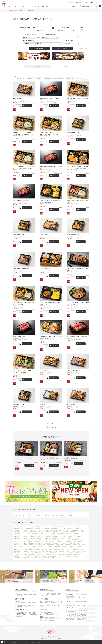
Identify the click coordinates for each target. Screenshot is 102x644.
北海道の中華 (75, 514)
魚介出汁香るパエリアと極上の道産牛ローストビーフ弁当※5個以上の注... (77, 167)
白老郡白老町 (48, 543)
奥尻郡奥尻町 (35, 533)
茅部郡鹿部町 (47, 538)
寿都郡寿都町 (72, 543)
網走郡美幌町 (17, 529)
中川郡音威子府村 (55, 548)
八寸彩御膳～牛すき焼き (74, 132)
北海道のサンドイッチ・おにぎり (51, 516)
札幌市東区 (23, 542)
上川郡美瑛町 (70, 537)
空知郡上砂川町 (32, 545)
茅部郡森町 (54, 538)
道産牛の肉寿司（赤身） (20, 337)
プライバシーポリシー (23, 642)
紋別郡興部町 (24, 555)
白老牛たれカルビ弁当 (71, 458)
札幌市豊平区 (83, 540)
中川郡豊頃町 (63, 548)
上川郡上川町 (17, 537)
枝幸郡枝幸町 (73, 532)
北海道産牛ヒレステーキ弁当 (21, 200)
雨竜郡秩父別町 (32, 532)
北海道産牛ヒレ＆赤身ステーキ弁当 (50, 98)
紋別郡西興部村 (40, 555)
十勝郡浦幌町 (57, 546)
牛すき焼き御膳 (17, 98)
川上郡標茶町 (62, 538)
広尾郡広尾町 (49, 551)
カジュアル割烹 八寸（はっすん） (20, 101)
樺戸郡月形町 (58, 535)
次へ (54, 427)
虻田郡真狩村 (79, 529)
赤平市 (15, 527)
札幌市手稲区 (75, 540)
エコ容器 (81, 28)
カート (89, 3)
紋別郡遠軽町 (78, 553)
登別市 (63, 550)
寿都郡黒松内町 (64, 543)
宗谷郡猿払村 (24, 545)
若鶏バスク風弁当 (45, 268)
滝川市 (84, 545)
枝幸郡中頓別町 (81, 532)
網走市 (23, 529)
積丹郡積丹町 (17, 543)
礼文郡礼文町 (46, 558)
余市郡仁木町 (69, 556)
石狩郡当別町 (34, 530)
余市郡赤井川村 (61, 556)
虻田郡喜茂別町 (30, 529)
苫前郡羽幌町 (39, 548)
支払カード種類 (69, 41)
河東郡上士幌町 (17, 535)
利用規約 (39, 642)
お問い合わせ (71, 3)
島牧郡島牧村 (81, 542)
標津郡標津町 (60, 542)
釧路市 (23, 540)
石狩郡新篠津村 (26, 530)
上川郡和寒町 (32, 538)
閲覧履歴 (80, 3)
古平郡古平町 (17, 553)
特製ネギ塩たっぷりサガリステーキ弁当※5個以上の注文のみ (23, 371)
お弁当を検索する (63, 48)
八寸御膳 (42, 405)
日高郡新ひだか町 (75, 550)
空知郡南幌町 (68, 545)
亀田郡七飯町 (40, 538)
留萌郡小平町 (34, 558)
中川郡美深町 (79, 548)
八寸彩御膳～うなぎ (18, 405)
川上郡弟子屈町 (70, 538)
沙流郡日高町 (44, 542)
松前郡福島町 (45, 553)
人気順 (30, 78)
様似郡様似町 (37, 542)
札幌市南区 (30, 542)
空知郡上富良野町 (41, 545)
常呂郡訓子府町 (73, 546)
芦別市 (33, 527)
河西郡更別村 (52, 533)
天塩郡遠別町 (26, 546)
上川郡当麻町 (63, 537)
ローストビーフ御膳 (72, 371)
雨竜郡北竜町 (48, 532)
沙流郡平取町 (52, 542)
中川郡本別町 (17, 550)
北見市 (82, 538)
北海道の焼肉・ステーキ (58, 514)
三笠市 (59, 553)
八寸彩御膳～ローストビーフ (21, 268)
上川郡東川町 (17, 538)
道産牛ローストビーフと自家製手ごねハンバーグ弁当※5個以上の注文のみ (23, 133)
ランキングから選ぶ (31, 6)
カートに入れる (27, 106)
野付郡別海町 (57, 550)
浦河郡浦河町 (17, 532)
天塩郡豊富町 (42, 546)
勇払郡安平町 (37, 556)
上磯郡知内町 (74, 535)
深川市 (55, 551)
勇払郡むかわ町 (53, 556)
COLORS (69, 101)
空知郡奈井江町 (50, 545)
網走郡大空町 (69, 527)
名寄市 (31, 550)
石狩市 (40, 530)
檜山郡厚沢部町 (17, 551)
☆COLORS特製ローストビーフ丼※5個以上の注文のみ (78, 303)
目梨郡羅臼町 (70, 553)
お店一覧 (37, 67)
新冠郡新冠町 (37, 550)
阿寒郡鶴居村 (22, 527)
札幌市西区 (16, 542)
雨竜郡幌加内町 (56, 532)
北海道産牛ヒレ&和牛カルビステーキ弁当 (51, 167)
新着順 (38, 78)
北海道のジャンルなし (19, 514)
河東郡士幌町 (33, 535)
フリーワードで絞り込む (28, 41)
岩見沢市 (68, 530)
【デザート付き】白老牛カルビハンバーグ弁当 (26, 459)
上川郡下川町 (40, 537)
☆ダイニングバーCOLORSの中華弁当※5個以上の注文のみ (50, 201)
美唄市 (82, 550)
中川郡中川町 (71, 548)
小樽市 (41, 533)
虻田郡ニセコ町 (71, 529)
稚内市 (53, 558)
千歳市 (20, 546)
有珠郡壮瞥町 (75, 530)
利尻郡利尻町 (17, 558)
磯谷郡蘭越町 (46, 530)
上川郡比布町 (24, 538)
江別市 (29, 533)
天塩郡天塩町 (34, 546)
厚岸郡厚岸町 (54, 527)
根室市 (51, 550)
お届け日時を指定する (50, 34)
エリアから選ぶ (13, 6)
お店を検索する (39, 48)
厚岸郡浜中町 (62, 527)
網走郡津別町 (77, 527)
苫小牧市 (16, 548)
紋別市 (54, 555)
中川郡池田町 (46, 548)
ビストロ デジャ (43, 271)
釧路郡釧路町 (17, 540)
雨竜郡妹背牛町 (65, 532)
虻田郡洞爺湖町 (54, 529)
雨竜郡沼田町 (41, 532)
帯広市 (46, 533)
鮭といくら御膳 (44, 234)
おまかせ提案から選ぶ (43, 6)
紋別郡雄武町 (17, 555)
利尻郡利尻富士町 (25, 558)
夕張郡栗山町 (69, 555)
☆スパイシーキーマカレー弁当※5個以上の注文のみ (51, 303)
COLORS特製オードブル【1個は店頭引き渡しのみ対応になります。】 (51, 337)
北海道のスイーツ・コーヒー (66, 516)
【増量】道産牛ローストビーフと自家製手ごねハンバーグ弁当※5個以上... (23, 167)
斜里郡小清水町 (32, 543)
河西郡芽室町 (69, 533)
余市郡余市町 (77, 556)
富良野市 (68, 551)
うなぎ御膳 (43, 371)
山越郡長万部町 (61, 555)
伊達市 (15, 546)
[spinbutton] (19, 106)
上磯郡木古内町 (66, 535)
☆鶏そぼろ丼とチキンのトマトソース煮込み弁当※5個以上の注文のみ (50, 133)
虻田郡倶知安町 (46, 529)
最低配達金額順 (47, 78)
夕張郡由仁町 (17, 556)
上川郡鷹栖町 (55, 537)
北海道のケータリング (37, 516)
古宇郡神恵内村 (75, 551)
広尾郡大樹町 (41, 551)
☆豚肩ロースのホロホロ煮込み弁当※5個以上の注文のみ (24, 303)
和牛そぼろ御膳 (71, 405)
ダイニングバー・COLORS (45, 137)
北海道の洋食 (68, 514)
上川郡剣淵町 (24, 537)
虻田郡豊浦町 (63, 529)
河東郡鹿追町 (25, 535)
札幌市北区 (45, 540)
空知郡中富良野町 (60, 545)
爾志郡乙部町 (44, 550)
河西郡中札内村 (60, 533)
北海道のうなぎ (36, 514)
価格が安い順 (58, 78)
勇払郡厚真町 (29, 556)
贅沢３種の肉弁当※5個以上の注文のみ (78, 98)
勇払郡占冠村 (44, 556)
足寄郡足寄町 (39, 527)
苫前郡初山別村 (23, 548)
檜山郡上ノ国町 (33, 551)
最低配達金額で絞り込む (31, 34)
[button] (20, 105)
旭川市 (28, 527)
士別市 (75, 542)
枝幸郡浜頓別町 (17, 533)
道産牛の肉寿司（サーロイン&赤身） (77, 337)
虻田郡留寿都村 (17, 530)
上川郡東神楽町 (78, 537)
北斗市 (23, 553)
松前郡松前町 (53, 553)
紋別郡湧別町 (48, 555)
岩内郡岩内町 (54, 530)
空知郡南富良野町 (77, 545)
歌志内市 (82, 530)
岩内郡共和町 (62, 530)
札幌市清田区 (52, 540)
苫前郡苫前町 (31, 548)
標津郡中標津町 (68, 542)
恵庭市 (24, 533)
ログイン (98, 3)
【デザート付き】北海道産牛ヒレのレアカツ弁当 (51, 459)
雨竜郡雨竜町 (24, 532)
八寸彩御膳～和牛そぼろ (20, 234)
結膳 (4, 4)
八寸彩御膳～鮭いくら (73, 234)
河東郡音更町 (76, 533)
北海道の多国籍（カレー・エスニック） (22, 516)
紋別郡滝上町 (32, 555)
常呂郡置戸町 (65, 546)
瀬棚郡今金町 (17, 545)
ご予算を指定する (66, 28)
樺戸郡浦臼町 (41, 535)
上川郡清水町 (32, 537)
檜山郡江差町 (25, 551)
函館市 (68, 550)
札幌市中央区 (67, 540)
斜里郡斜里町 (41, 543)
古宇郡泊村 (83, 551)
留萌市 (40, 558)
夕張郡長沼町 (77, 555)
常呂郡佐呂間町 (81, 546)
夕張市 (23, 556)
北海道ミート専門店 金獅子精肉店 (47, 101)
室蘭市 (64, 553)
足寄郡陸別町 (47, 527)
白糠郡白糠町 (56, 543)
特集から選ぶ (22, 6)
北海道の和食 (28, 514)
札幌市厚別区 (38, 540)
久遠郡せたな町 (30, 540)
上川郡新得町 (47, 537)
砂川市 (78, 543)
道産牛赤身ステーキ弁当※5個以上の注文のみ (78, 201)
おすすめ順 (21, 78)
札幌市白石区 (60, 540)
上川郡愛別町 (81, 535)
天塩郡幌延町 (49, 546)
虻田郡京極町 (38, 529)
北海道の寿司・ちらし (46, 514)
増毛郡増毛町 (38, 553)
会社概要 (15, 642)
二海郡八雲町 (62, 551)
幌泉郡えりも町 (30, 553)
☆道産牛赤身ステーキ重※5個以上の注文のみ (78, 269)
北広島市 (77, 538)
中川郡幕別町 (24, 550)
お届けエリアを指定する (25, 28)
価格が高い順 (69, 78)
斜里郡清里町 (24, 543)
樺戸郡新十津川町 (49, 535)
